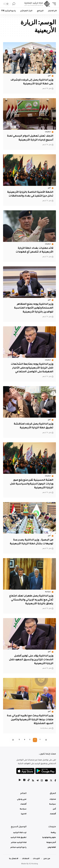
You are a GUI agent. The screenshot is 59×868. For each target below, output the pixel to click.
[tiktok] (29, 781)
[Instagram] (42, 781)
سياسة (48, 592)
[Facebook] (55, 781)
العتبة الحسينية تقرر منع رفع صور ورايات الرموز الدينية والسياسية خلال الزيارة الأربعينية (32, 484)
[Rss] (33, 781)
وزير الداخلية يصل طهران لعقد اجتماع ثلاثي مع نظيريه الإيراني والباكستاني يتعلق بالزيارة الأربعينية (31, 600)
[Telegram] (37, 781)
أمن (49, 76)
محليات (48, 132)
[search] (14, 4)
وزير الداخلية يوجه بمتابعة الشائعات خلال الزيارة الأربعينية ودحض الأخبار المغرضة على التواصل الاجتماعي (32, 368)
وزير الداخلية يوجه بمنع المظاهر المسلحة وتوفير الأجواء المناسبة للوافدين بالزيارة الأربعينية (34, 308)
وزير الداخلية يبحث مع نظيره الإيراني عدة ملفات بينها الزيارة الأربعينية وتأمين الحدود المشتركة (30, 720)
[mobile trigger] (53, 4)
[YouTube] (46, 781)
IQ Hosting (33, 864)
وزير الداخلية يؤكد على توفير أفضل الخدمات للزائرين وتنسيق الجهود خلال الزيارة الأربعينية (31, 660)
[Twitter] (51, 781)
